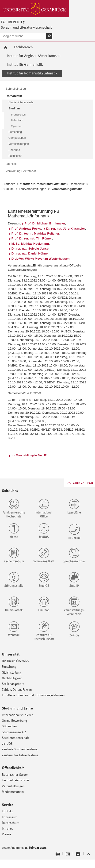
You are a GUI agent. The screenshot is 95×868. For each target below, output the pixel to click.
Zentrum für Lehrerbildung (20, 755)
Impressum (10, 817)
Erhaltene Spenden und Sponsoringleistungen (33, 695)
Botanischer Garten (15, 774)
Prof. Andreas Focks (26, 229)
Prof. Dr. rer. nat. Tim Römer (32, 238)
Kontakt (7, 811)
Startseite (9, 184)
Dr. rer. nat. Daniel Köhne (30, 253)
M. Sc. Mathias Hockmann (30, 244)
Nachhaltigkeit (12, 678)
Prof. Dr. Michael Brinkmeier (45, 223)
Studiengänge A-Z (14, 732)
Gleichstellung (11, 672)
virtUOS (7, 743)
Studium (8, 189)
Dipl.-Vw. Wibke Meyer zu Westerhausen (41, 259)
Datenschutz (11, 823)
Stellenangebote (13, 684)
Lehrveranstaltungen (32, 189)
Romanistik (77, 184)
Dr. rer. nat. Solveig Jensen (31, 249)
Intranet (7, 828)
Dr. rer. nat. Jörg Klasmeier (66, 229)
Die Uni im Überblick (16, 661)
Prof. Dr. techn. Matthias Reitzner (35, 233)
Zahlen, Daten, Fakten (17, 689)
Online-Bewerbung (14, 720)
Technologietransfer (16, 780)
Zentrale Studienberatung (20, 749)
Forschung (9, 666)
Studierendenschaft (15, 738)
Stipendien (9, 726)
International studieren (18, 715)
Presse (6, 834)
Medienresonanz (13, 792)
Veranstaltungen (13, 786)
